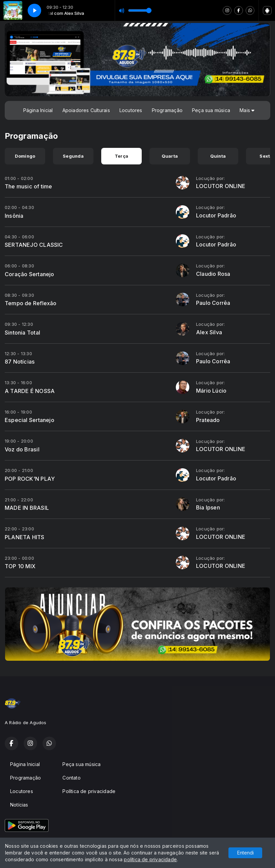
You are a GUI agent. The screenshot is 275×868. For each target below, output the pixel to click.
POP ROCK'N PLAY (30, 479)
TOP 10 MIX (20, 566)
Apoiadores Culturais (86, 110)
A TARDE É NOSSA (30, 391)
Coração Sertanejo (30, 274)
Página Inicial (38, 110)
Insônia (14, 216)
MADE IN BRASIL (27, 508)
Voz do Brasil (22, 449)
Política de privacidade (89, 791)
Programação (167, 110)
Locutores (131, 110)
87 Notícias (20, 362)
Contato (71, 778)
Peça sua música (211, 110)
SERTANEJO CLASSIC (34, 245)
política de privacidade (150, 859)
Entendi (245, 853)
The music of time (29, 186)
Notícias (19, 805)
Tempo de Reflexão (31, 303)
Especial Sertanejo (30, 420)
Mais (247, 110)
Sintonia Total (22, 333)
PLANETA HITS (25, 537)
